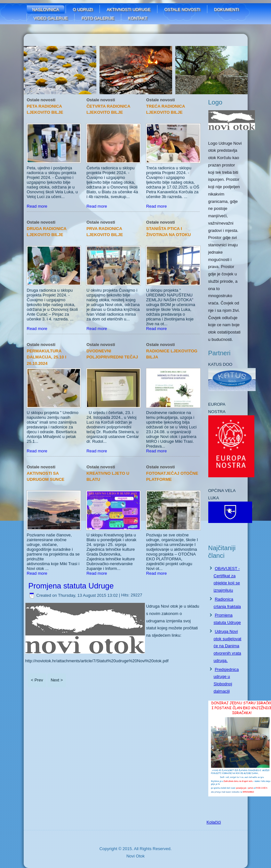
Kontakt (138, 18)
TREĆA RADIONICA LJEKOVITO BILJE (166, 109)
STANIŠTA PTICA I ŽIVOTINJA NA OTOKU (169, 232)
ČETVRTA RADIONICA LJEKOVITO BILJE (108, 109)
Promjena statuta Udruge (71, 586)
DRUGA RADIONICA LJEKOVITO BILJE (47, 232)
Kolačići (214, 822)
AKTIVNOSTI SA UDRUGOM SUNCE (46, 476)
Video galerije (51, 18)
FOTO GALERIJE (98, 18)
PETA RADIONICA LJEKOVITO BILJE (45, 109)
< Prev (37, 680)
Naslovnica (46, 9)
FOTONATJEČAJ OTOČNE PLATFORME (172, 476)
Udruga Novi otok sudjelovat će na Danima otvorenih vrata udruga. (228, 646)
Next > (57, 680)
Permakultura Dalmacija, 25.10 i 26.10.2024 (47, 357)
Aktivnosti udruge (128, 9)
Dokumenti (227, 9)
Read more (37, 206)
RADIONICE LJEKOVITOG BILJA (172, 354)
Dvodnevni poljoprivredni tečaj (112, 354)
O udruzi (83, 9)
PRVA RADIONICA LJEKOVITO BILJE (105, 232)
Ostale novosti (182, 9)
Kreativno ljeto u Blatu (108, 476)
